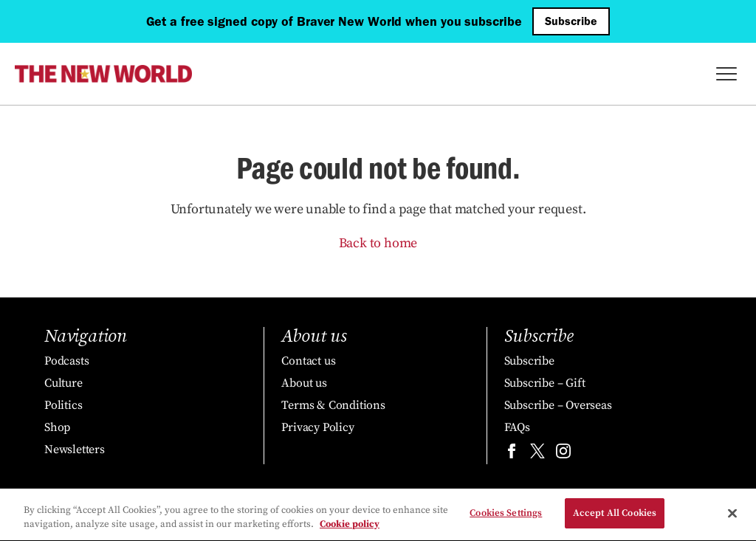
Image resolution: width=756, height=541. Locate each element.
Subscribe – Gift (545, 383)
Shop (57, 427)
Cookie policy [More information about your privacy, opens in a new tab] (350, 526)
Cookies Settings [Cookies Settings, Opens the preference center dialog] (506, 514)
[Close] (732, 514)
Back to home (378, 243)
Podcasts (66, 361)
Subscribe (571, 21)
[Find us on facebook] (512, 454)
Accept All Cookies (615, 514)
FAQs (517, 427)
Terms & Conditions (333, 405)
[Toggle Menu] (726, 74)
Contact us (308, 361)
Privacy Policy (317, 427)
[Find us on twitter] (537, 454)
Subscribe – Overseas (558, 405)
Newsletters (75, 449)
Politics (63, 405)
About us (304, 383)
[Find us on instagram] (563, 454)
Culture (63, 383)
